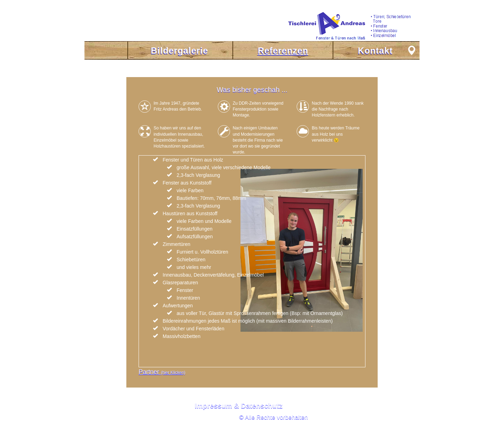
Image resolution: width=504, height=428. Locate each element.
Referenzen (283, 51)
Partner (162, 372)
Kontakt (375, 51)
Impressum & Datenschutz (239, 406)
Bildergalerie (179, 51)
